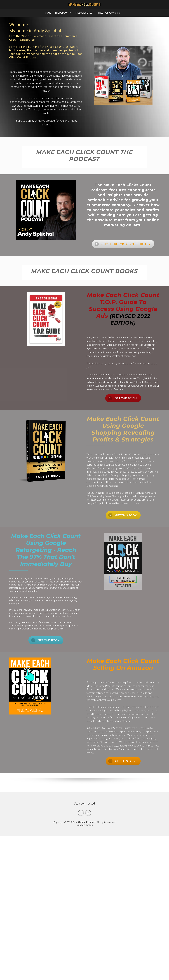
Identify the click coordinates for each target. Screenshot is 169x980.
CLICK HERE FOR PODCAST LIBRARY (122, 244)
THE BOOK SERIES (83, 13)
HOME (48, 13)
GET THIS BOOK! (123, 398)
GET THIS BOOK (122, 515)
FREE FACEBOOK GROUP (110, 13)
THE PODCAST (62, 13)
